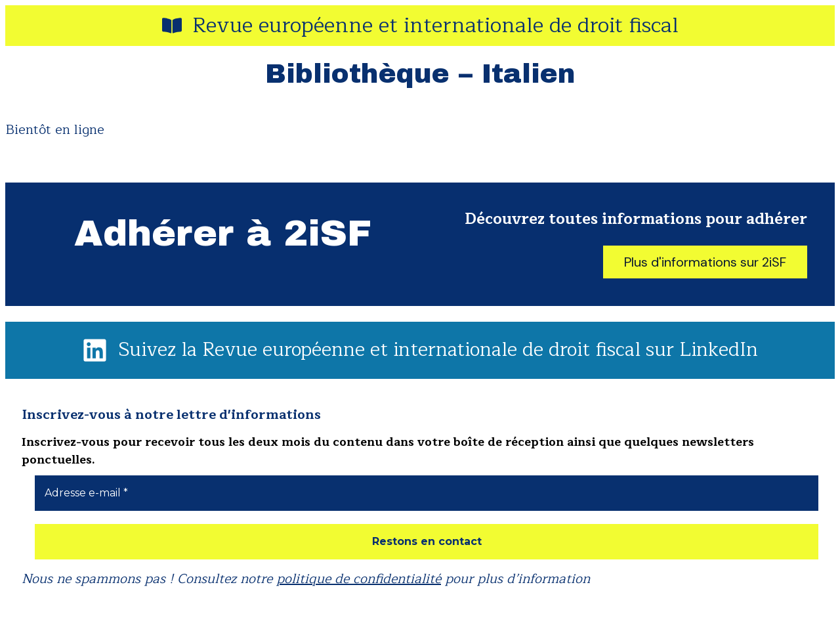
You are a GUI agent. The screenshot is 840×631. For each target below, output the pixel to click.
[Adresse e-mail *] (427, 493)
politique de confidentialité (359, 579)
